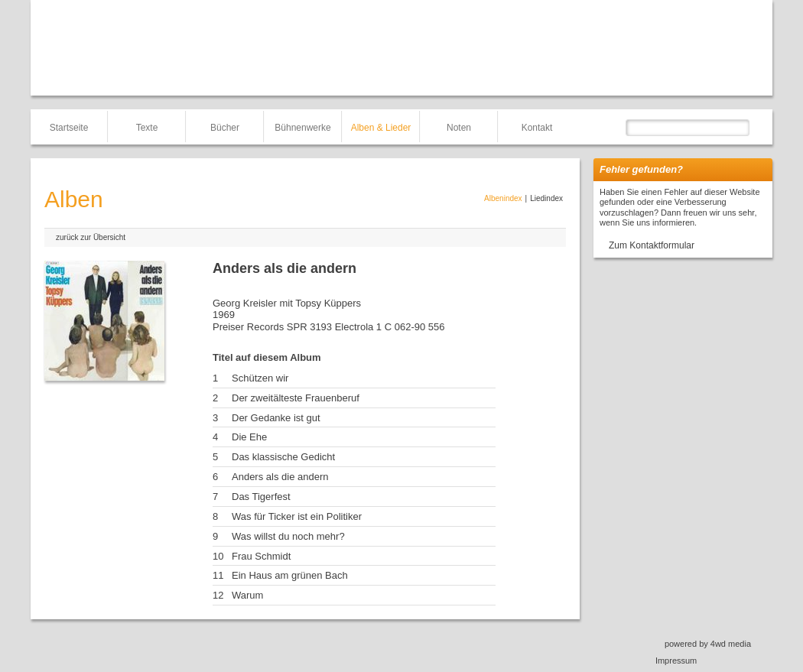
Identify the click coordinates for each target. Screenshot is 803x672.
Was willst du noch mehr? (288, 536)
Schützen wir (260, 378)
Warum (247, 595)
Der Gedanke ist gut (276, 418)
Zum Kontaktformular (652, 245)
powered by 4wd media (708, 644)
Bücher (225, 128)
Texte (147, 128)
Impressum (676, 661)
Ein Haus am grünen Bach (290, 575)
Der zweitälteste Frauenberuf (296, 398)
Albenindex (503, 198)
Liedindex (546, 198)
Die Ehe (249, 437)
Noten (459, 128)
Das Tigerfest (261, 497)
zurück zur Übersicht (91, 237)
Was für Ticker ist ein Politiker (297, 516)
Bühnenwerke (302, 128)
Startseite (69, 128)
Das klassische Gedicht (283, 457)
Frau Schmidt (261, 556)
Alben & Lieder (381, 128)
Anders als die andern (280, 477)
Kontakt (537, 128)
